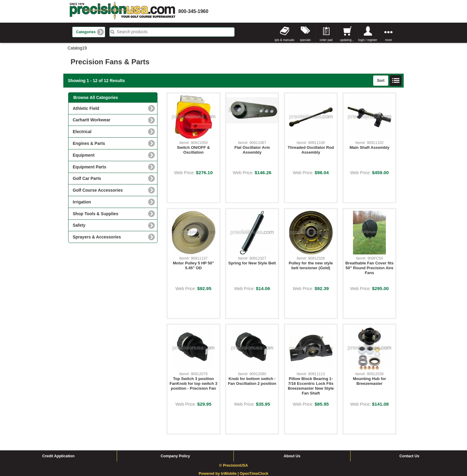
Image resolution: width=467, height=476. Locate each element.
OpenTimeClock (254, 474)
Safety (79, 225)
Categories (86, 32)
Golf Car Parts (87, 178)
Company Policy (175, 456)
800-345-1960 (193, 11)
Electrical (82, 132)
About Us (292, 456)
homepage (122, 11)
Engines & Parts (89, 143)
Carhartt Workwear (92, 120)
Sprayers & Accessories (97, 237)
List (396, 81)
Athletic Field (86, 108)
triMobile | (230, 474)
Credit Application (58, 456)
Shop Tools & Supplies (95, 214)
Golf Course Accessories (98, 190)
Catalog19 (77, 48)
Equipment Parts (89, 167)
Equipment (84, 155)
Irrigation (82, 202)
